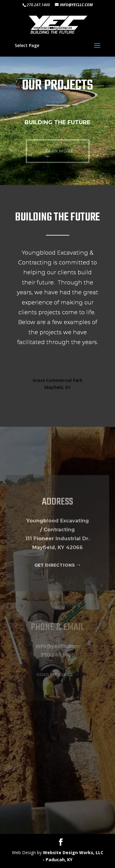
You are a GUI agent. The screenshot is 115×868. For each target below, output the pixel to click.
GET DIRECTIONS (55, 565)
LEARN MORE (58, 151)
